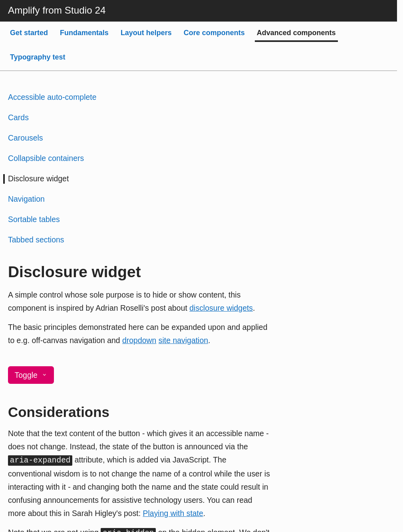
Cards (18, 117)
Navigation (26, 199)
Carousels (26, 138)
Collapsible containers (46, 158)
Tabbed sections (36, 240)
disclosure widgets (221, 308)
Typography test (38, 57)
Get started (29, 33)
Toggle (31, 375)
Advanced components (296, 33)
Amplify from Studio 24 (57, 10)
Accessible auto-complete (52, 97)
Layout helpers (146, 33)
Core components (214, 33)
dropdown (139, 340)
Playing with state (173, 513)
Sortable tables (34, 219)
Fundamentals (84, 33)
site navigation (183, 340)
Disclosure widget (38, 179)
